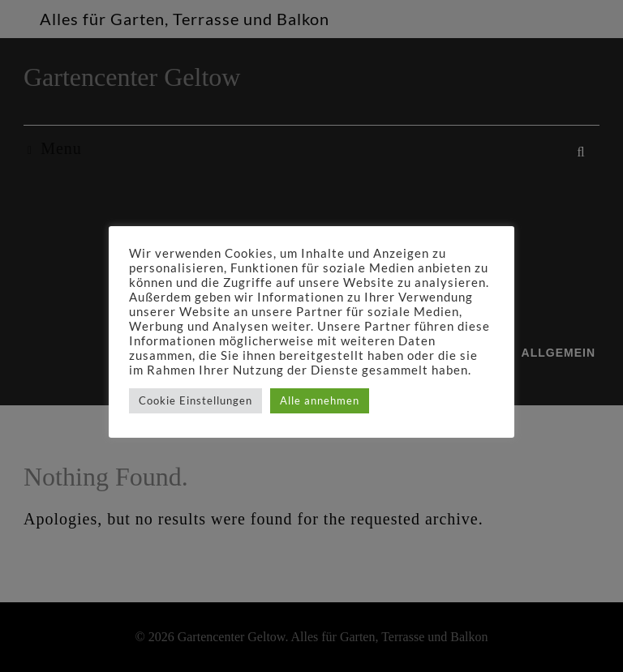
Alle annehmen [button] (320, 400)
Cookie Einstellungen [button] (195, 400)
